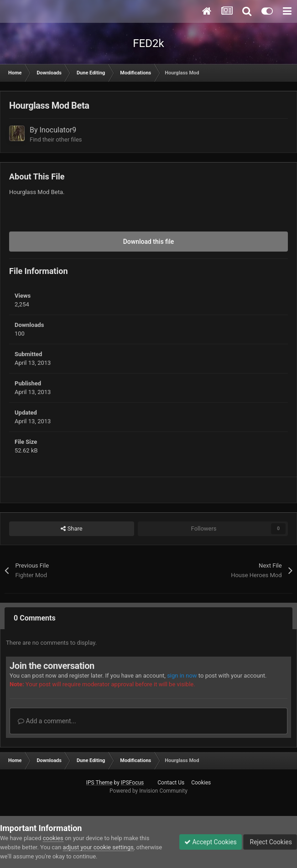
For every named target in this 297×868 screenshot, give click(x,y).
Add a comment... (47, 721)
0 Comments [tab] (35, 618)
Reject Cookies (270, 842)
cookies (53, 838)
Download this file (149, 242)
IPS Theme (99, 783)
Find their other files (56, 139)
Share (71, 529)
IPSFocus (132, 783)
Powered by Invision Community (148, 791)
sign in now (182, 676)
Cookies (201, 783)
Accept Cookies (211, 842)
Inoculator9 (58, 130)
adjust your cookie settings (98, 847)
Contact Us (171, 783)
